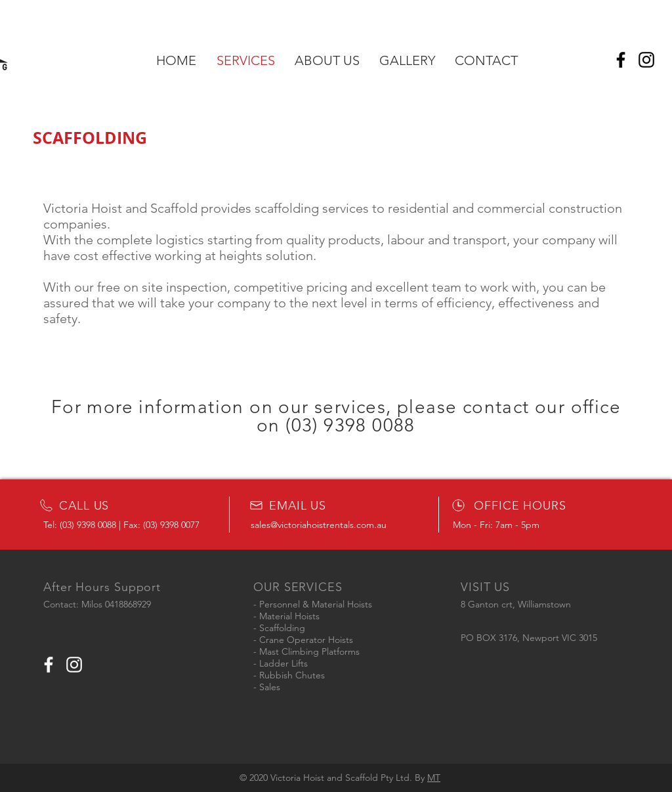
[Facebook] (621, 60)
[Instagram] (646, 60)
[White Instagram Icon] (74, 665)
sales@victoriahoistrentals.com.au (319, 525)
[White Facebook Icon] (49, 665)
